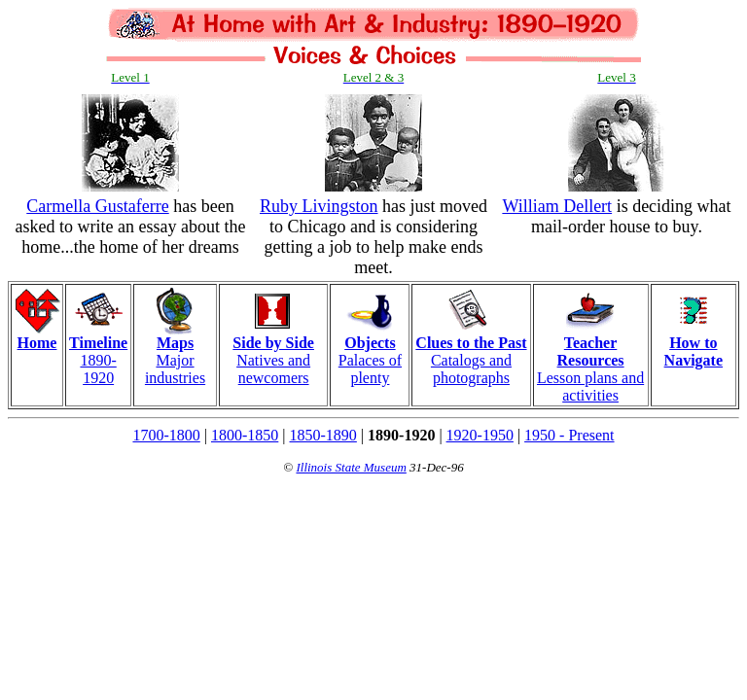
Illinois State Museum (351, 467)
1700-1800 (166, 435)
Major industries (175, 353)
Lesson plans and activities (590, 362)
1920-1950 (480, 435)
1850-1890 (323, 435)
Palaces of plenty (370, 353)
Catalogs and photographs (471, 353)
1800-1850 (245, 435)
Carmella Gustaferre (97, 206)
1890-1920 (98, 353)
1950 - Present (569, 435)
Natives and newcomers (273, 353)
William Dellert (557, 206)
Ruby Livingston (319, 206)
